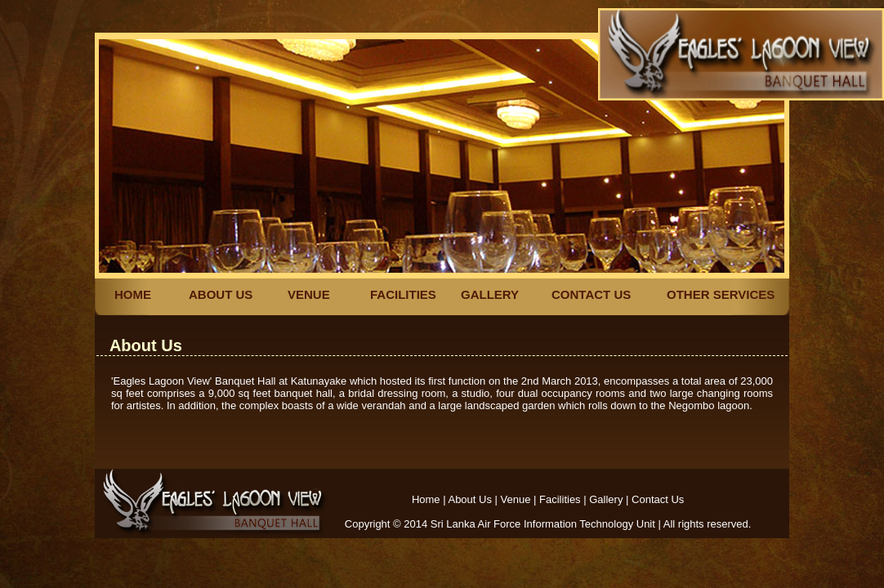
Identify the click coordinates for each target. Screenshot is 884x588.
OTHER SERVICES (721, 294)
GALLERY (490, 294)
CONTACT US (591, 294)
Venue (516, 499)
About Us (469, 499)
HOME (133, 294)
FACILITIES (403, 294)
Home (426, 499)
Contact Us (658, 499)
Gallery (606, 499)
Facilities (560, 499)
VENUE (309, 294)
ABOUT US (221, 294)
